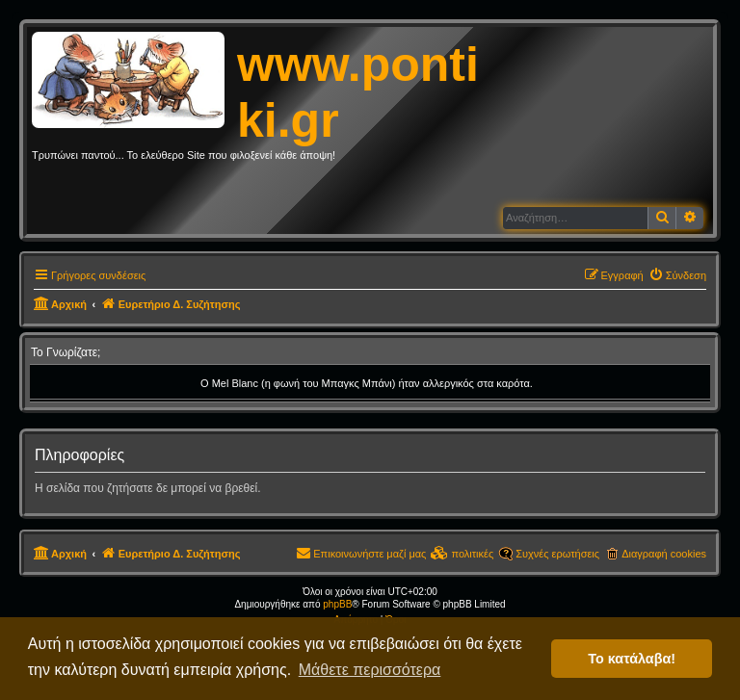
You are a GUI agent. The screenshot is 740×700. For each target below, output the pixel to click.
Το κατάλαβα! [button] (632, 659)
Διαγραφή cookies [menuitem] (664, 554)
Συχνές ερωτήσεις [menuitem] (557, 554)
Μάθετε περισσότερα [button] (370, 670)
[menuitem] (677, 275)
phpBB (337, 604)
